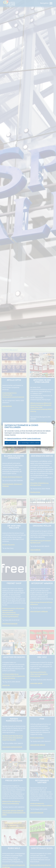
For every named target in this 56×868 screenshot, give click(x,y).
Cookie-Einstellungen (34, 439)
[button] (53, 422)
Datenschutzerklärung (14, 439)
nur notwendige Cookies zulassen (29, 443)
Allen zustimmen (11, 443)
